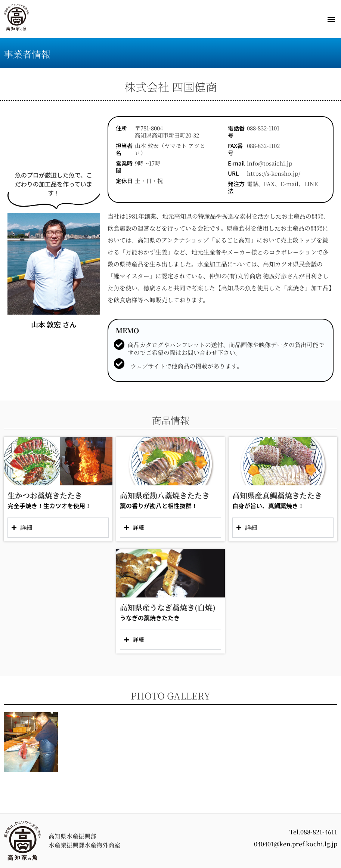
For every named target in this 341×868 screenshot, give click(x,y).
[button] (331, 19)
